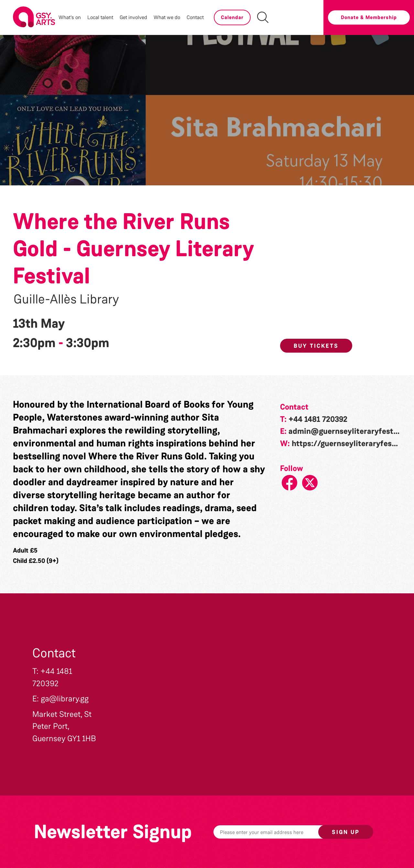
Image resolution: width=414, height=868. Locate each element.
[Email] (276, 832)
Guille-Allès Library (66, 299)
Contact (195, 17)
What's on (70, 17)
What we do (167, 17)
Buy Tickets (316, 346)
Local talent (100, 17)
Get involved (133, 17)
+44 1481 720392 (318, 419)
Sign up (346, 832)
